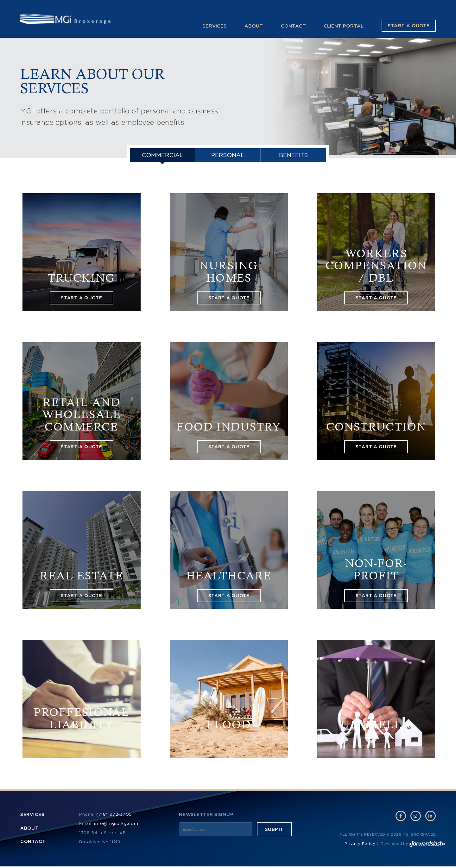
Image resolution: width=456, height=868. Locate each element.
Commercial (162, 156)
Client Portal (344, 26)
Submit (274, 831)
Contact (293, 26)
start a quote (81, 299)
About (254, 26)
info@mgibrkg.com (116, 825)
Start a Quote (409, 26)
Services (215, 26)
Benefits (293, 156)
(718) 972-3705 (114, 816)
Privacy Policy (360, 845)
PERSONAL (228, 156)
